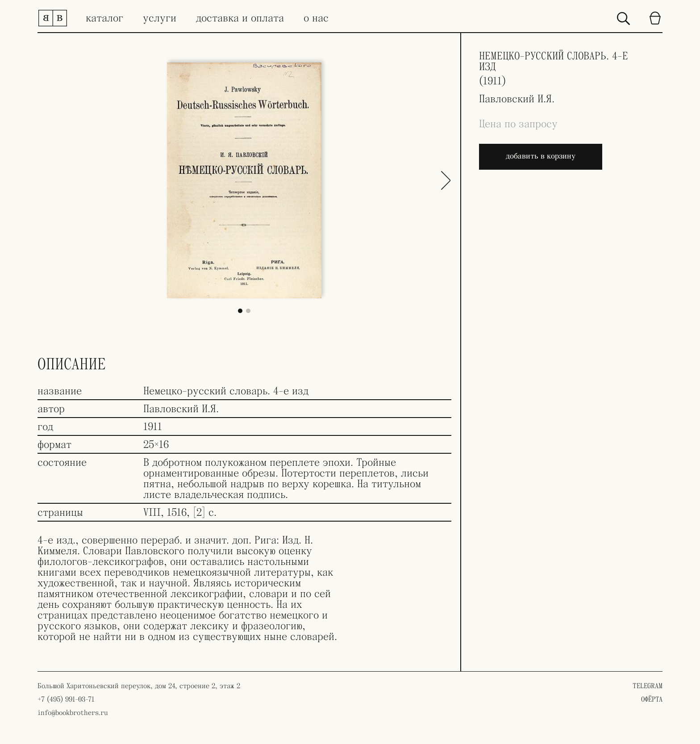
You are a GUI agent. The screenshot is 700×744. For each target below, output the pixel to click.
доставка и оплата (240, 18)
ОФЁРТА (652, 699)
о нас (316, 18)
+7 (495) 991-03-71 (66, 699)
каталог (104, 18)
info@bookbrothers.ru (73, 713)
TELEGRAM (648, 686)
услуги (160, 18)
